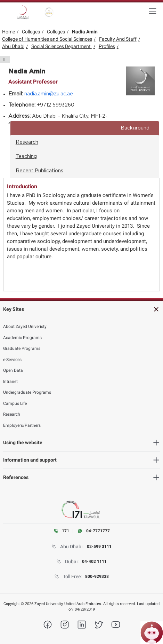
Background (135, 128)
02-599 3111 (99, 547)
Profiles (107, 46)
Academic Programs (22, 338)
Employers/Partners (22, 425)
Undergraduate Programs (27, 392)
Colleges (31, 32)
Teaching (26, 157)
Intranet (10, 382)
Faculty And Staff (118, 39)
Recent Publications (39, 171)
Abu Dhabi (13, 46)
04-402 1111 (94, 561)
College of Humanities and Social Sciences (47, 39)
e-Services (12, 360)
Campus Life (15, 403)
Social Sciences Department (62, 46)
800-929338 (97, 576)
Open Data (13, 370)
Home (9, 32)
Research (27, 142)
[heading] (82, 309)
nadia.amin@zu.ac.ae (49, 94)
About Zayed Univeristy (25, 327)
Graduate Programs (22, 348)
